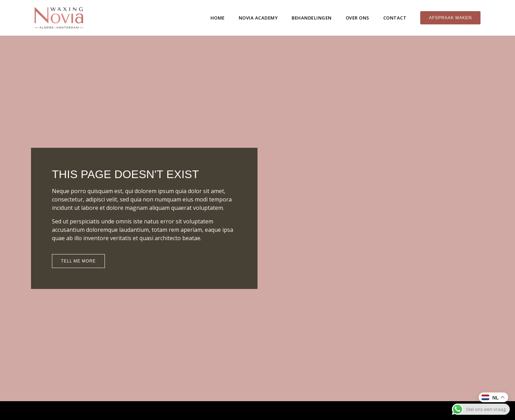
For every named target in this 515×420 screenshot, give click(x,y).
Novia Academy (258, 18)
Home (218, 18)
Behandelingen (312, 18)
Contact (395, 18)
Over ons (358, 18)
